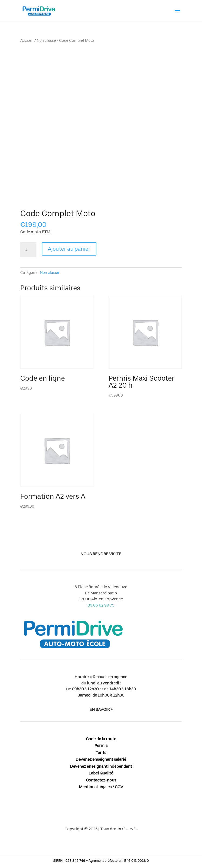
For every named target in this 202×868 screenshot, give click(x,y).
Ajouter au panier (69, 249)
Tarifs (101, 753)
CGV (119, 787)
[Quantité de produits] (28, 250)
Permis (101, 746)
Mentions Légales (95, 787)
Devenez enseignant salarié (101, 759)
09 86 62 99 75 (101, 605)
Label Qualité (101, 773)
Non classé (46, 40)
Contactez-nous (101, 780)
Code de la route (101, 739)
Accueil (27, 40)
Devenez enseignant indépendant (101, 766)
